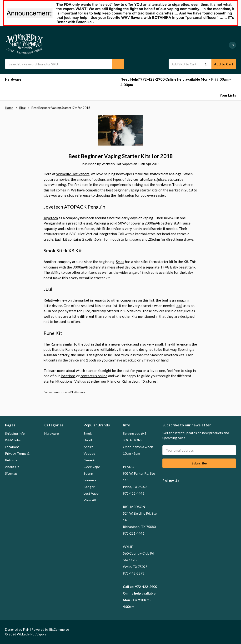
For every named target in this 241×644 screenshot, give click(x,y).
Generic (90, 460)
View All (90, 500)
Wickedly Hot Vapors (73, 174)
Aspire (88, 447)
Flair (26, 629)
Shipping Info (15, 433)
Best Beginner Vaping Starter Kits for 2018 (121, 156)
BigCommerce (59, 629)
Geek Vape (92, 467)
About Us (12, 467)
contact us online (94, 376)
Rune (55, 344)
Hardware (15, 79)
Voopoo (89, 453)
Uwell (88, 440)
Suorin (88, 473)
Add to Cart (224, 64)
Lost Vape (91, 493)
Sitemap (11, 473)
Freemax (90, 480)
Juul (179, 306)
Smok (120, 262)
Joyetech (51, 218)
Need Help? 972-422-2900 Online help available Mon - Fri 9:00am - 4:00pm (176, 82)
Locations (12, 447)
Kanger (89, 487)
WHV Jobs (13, 440)
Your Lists (228, 95)
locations (68, 376)
